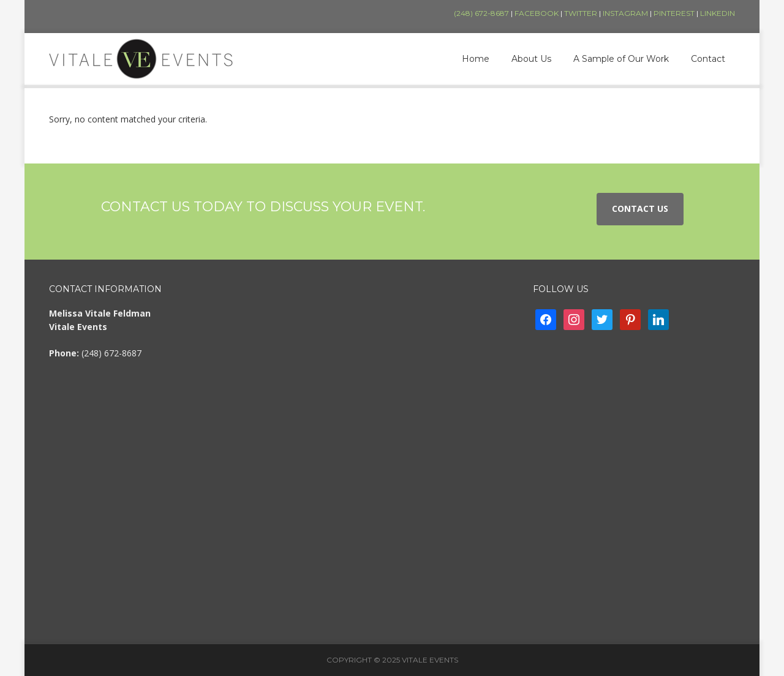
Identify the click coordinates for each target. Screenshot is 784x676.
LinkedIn (718, 13)
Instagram (625, 13)
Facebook (537, 13)
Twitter (581, 13)
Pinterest (674, 13)
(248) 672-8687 (481, 13)
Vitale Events (141, 59)
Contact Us (640, 208)
